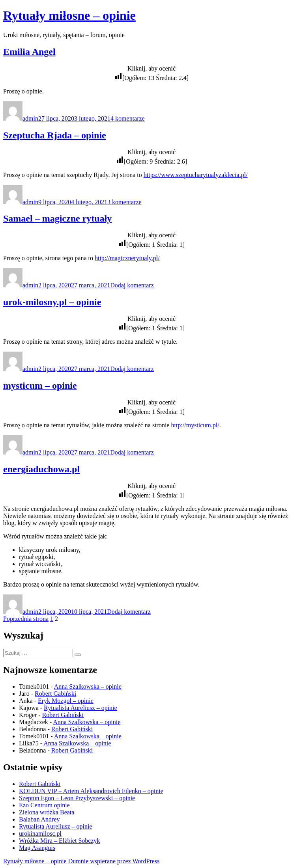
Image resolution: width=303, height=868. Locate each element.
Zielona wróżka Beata (47, 812)
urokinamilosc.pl (40, 834)
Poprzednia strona (26, 619)
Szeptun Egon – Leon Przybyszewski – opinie (77, 798)
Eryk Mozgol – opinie (66, 701)
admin (30, 118)
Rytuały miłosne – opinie (69, 15)
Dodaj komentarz (132, 285)
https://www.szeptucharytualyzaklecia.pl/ (196, 175)
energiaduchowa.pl (41, 469)
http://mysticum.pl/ (195, 425)
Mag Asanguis (37, 848)
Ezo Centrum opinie (44, 805)
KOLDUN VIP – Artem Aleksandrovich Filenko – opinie (91, 791)
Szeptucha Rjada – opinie (55, 135)
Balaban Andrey (39, 819)
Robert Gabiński (55, 694)
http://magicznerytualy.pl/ (127, 258)
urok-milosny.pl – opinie (52, 302)
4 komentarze (128, 118)
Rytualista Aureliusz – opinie (80, 708)
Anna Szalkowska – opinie (88, 686)
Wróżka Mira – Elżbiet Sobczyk (60, 841)
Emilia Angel (29, 52)
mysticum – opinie (40, 386)
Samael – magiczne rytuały (57, 218)
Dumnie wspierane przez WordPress (114, 861)
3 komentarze (124, 202)
